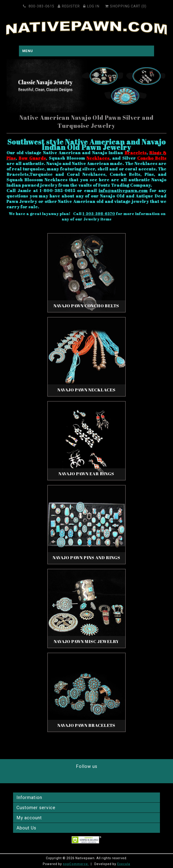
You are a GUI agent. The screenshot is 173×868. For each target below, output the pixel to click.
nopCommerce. (76, 864)
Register (69, 6)
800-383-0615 (39, 6)
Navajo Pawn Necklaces (86, 390)
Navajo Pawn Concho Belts (86, 306)
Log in (92, 6)
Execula (124, 864)
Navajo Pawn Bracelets (86, 725)
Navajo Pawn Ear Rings (86, 474)
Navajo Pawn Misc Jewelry (86, 641)
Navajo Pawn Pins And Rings (86, 558)
